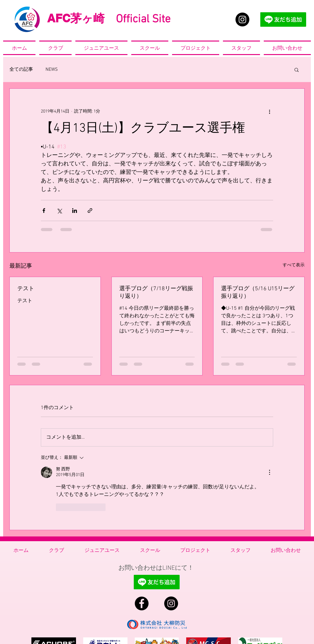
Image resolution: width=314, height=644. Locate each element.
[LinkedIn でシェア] (75, 211)
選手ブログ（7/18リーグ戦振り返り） (156, 293)
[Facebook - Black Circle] (142, 603)
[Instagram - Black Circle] (242, 19)
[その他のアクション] (269, 111)
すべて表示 (294, 265)
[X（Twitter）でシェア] (59, 211)
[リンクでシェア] (90, 211)
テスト (26, 289)
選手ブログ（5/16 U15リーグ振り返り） (258, 293)
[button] (297, 69)
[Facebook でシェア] (44, 211)
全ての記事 (21, 69)
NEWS (52, 69)
